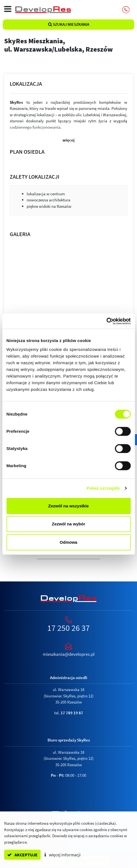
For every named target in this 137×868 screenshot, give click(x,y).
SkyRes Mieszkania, (68, 45)
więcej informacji (63, 855)
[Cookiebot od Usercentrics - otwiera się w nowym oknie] (106, 321)
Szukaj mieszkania (69, 24)
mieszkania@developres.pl (69, 654)
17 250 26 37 (68, 628)
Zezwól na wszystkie (69, 506)
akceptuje (22, 855)
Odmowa (68, 542)
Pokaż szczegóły (103, 488)
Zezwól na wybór (68, 524)
